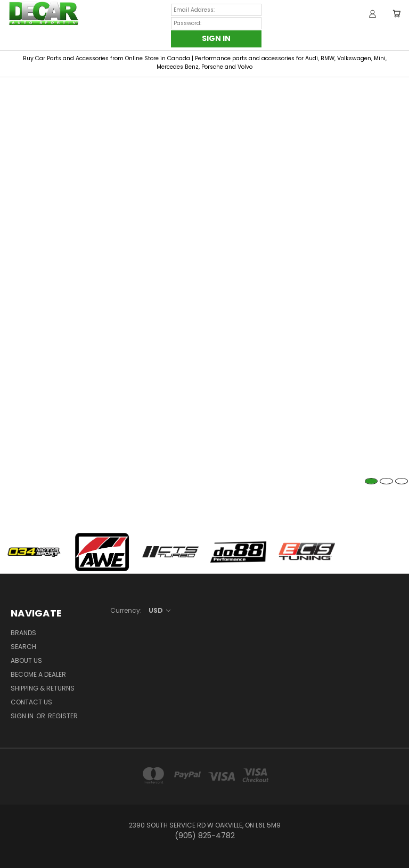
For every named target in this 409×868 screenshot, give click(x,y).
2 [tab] (386, 481)
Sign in (23, 716)
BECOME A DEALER (38, 674)
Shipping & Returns (43, 688)
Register (63, 716)
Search (23, 647)
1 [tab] (371, 481)
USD (159, 610)
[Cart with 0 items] (396, 13)
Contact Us (31, 702)
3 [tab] (402, 481)
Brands (23, 633)
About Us (26, 660)
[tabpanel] (204, 78)
